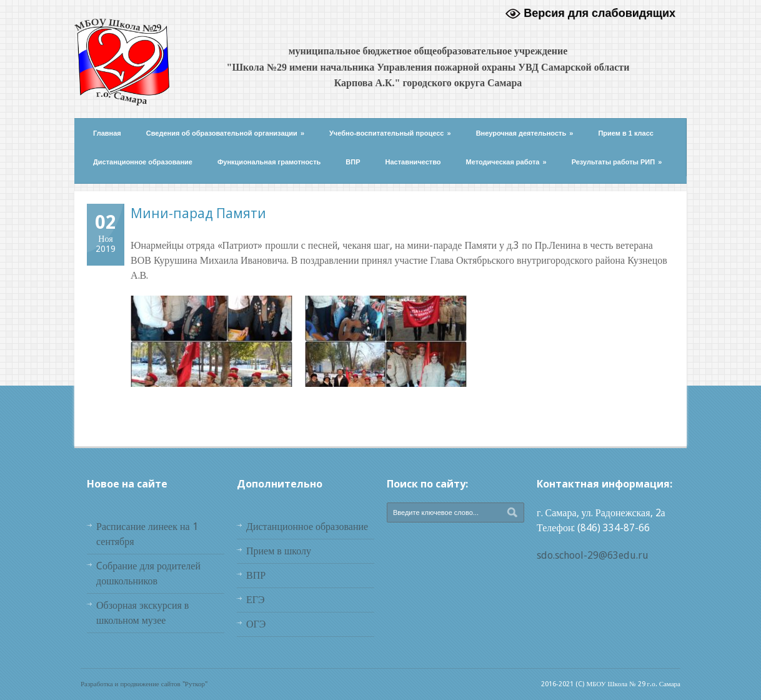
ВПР (353, 162)
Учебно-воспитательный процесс (390, 133)
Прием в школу (279, 551)
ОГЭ (256, 624)
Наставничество (413, 162)
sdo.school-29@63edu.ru (593, 555)
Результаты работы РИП (617, 162)
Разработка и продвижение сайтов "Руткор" (144, 684)
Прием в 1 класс (626, 133)
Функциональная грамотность (269, 162)
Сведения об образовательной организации (225, 133)
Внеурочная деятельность (525, 133)
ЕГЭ (256, 600)
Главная (107, 133)
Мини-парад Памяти (198, 213)
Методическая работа (506, 162)
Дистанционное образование (143, 162)
